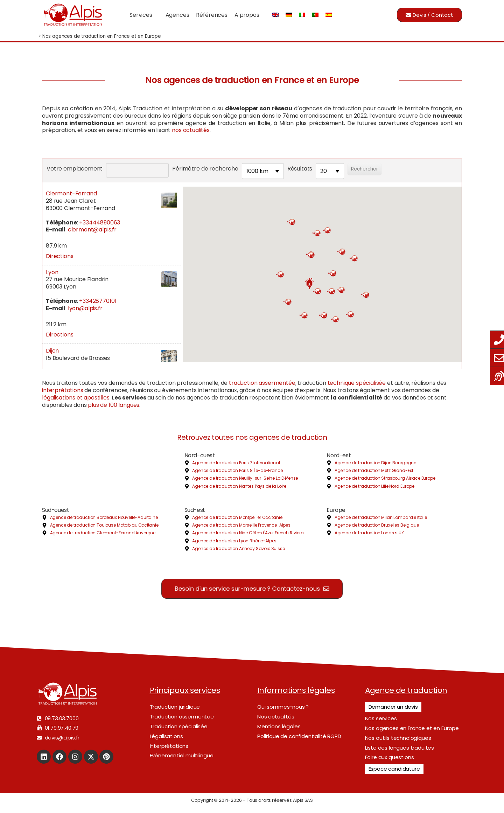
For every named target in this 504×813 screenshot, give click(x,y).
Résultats (300, 169)
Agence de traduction (406, 690)
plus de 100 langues (114, 405)
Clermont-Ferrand (71, 193)
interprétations (63, 390)
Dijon (52, 351)
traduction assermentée (262, 383)
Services (141, 15)
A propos (247, 15)
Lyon (52, 272)
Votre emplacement (75, 169)
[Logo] (73, 15)
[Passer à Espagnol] (329, 15)
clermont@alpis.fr (92, 230)
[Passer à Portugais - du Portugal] (315, 15)
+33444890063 (100, 223)
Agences (177, 15)
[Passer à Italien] (302, 15)
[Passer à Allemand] (289, 15)
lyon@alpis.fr (85, 308)
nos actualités (191, 130)
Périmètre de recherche (205, 169)
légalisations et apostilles (76, 398)
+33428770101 (98, 301)
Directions (59, 256)
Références (212, 15)
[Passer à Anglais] (275, 15)
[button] (309, 283)
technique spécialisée (357, 383)
